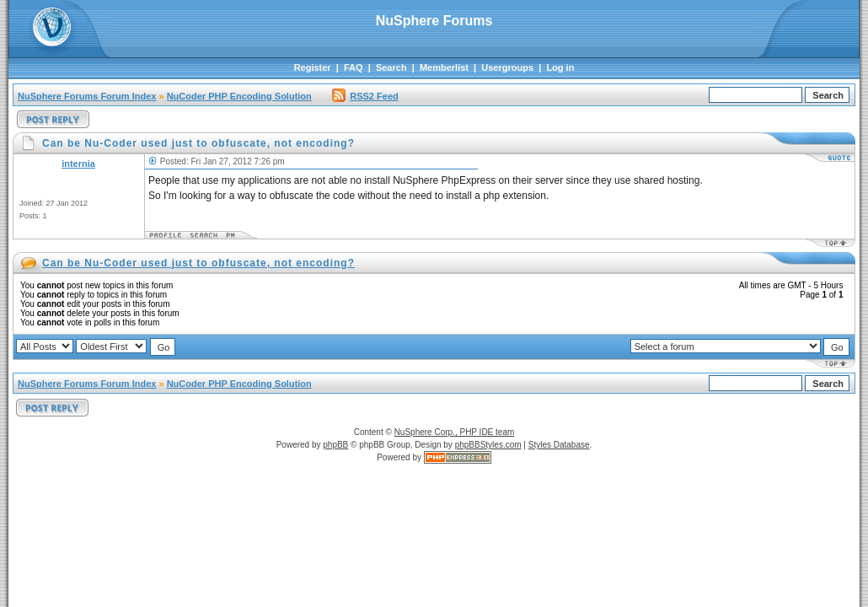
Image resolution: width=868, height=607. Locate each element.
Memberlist (444, 67)
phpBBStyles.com (488, 445)
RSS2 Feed (365, 96)
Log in (560, 67)
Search (391, 67)
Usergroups (507, 67)
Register (313, 67)
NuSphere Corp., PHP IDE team (455, 432)
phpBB (335, 445)
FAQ (354, 67)
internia (78, 164)
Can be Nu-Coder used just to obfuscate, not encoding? (198, 263)
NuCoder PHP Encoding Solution (239, 96)
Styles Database (559, 445)
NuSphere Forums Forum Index (87, 96)
